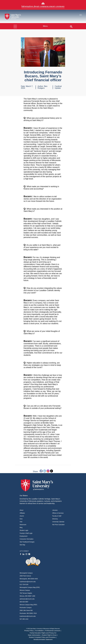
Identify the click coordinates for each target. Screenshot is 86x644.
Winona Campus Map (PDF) (28, 605)
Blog (21, 528)
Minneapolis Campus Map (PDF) (30, 587)
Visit (21, 522)
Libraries (55, 510)
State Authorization (35, 635)
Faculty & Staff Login (26, 533)
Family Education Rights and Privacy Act (43, 633)
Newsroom (23, 525)
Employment (24, 536)
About (21, 510)
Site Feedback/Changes (27, 542)
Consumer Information (27, 539)
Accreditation (40, 631)
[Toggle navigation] (81, 15)
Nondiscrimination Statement (43, 639)
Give (21, 519)
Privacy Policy (30, 631)
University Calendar (58, 522)
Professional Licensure (53, 631)
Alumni (22, 516)
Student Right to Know (50, 635)
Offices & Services (58, 513)
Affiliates (22, 513)
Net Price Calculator (58, 525)
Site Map (22, 545)
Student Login (24, 530)
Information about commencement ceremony (43, 6)
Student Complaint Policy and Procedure (43, 637)
